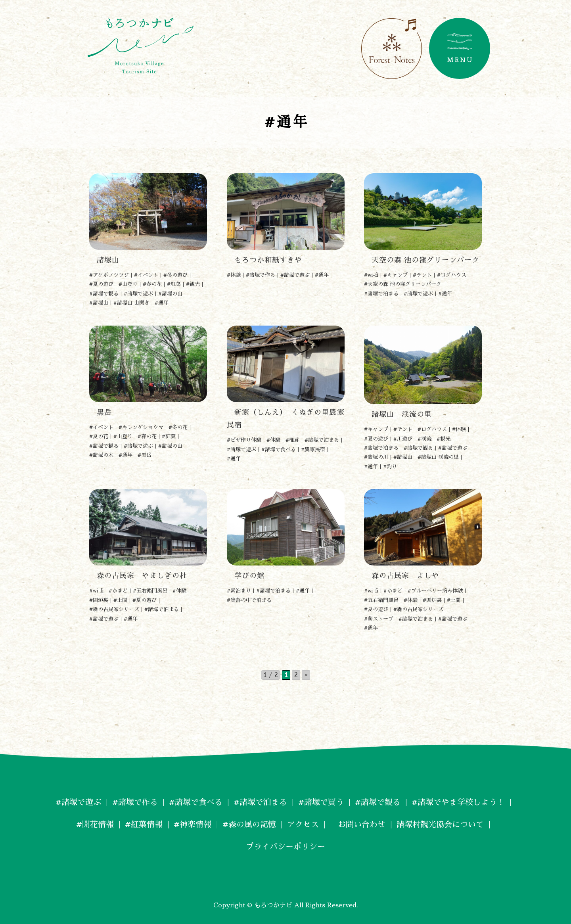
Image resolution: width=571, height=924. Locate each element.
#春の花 (152, 284)
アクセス (303, 824)
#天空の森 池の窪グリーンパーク (403, 284)
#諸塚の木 (101, 455)
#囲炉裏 (99, 600)
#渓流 (424, 439)
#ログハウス (452, 275)
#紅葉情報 (144, 824)
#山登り (128, 284)
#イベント (146, 275)
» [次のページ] (306, 675)
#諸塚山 (99, 303)
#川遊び (403, 439)
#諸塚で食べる (279, 450)
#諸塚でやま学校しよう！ (458, 802)
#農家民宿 (313, 450)
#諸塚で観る (104, 294)
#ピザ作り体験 (244, 440)
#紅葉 (174, 284)
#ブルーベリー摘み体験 (435, 591)
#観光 (193, 284)
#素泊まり (239, 591)
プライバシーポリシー (285, 847)
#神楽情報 (193, 824)
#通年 (162, 303)
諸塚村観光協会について (440, 824)
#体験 (234, 275)
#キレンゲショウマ (141, 427)
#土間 (120, 600)
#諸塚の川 (376, 457)
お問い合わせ (358, 824)
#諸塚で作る (261, 275)
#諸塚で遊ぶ (138, 294)
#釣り (390, 467)
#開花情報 (95, 824)
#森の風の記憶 (249, 824)
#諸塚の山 (170, 294)
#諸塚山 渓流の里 (438, 457)
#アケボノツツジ (109, 275)
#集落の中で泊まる (249, 600)
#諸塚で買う (321, 802)
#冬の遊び (175, 275)
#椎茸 (292, 440)
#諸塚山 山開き (131, 303)
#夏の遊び (101, 284)
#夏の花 (99, 436)
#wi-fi (371, 275)
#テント (422, 275)
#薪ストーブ (379, 619)
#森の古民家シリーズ (114, 609)
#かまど (118, 591)
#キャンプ (396, 275)
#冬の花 (178, 427)
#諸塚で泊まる (381, 294)
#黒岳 (145, 455)
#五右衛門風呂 (150, 591)
